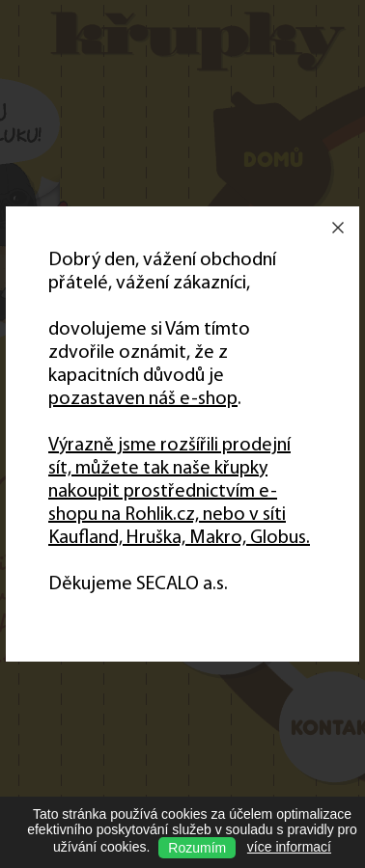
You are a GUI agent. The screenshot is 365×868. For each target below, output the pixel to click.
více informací (289, 847)
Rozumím (197, 848)
